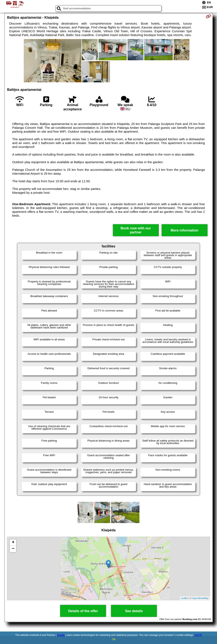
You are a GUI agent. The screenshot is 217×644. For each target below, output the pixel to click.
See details (134, 611)
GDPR (198, 635)
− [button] (13, 549)
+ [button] (13, 543)
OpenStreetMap (200, 598)
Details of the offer (83, 611)
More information (184, 230)
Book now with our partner (136, 230)
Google (61, 635)
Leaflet (184, 598)
